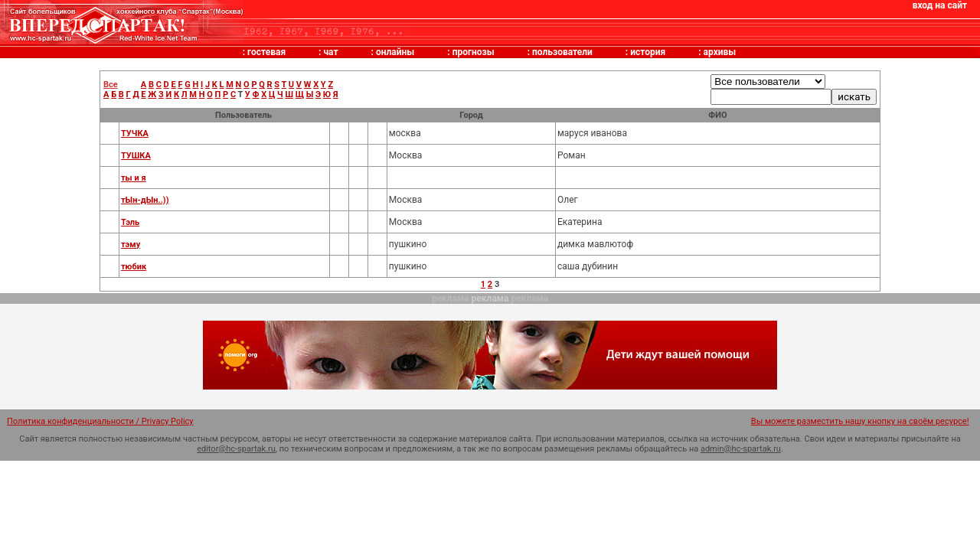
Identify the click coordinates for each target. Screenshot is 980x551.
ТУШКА (136, 156)
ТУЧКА (135, 134)
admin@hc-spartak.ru (741, 449)
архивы (720, 52)
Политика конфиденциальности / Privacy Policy (100, 421)
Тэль (130, 222)
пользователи (562, 52)
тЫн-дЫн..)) (145, 200)
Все (111, 85)
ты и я (134, 178)
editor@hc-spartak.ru (236, 449)
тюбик (134, 267)
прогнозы (474, 52)
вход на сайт (940, 5)
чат (330, 52)
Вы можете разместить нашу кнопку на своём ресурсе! (860, 421)
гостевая (266, 52)
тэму (131, 245)
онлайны (395, 52)
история (648, 52)
